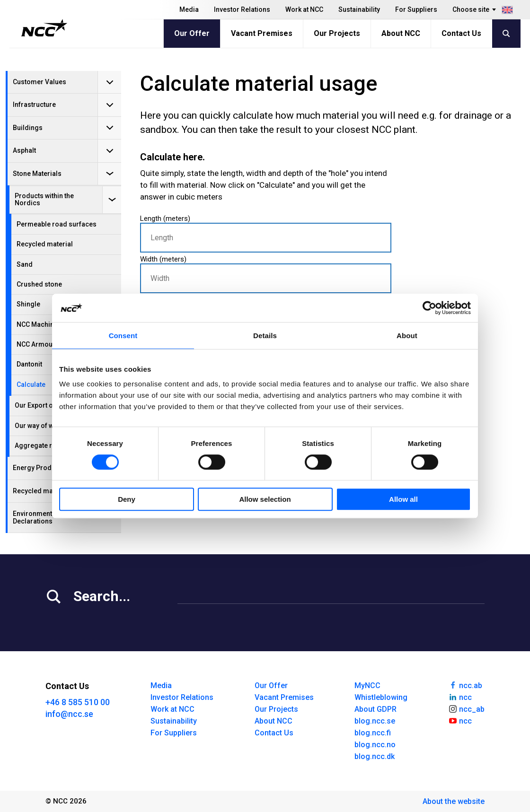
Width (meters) (266, 274)
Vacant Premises (262, 33)
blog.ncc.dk (375, 756)
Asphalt (24, 150)
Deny (127, 499)
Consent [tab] (123, 336)
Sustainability (359, 9)
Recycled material (45, 244)
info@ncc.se (69, 714)
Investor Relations (242, 9)
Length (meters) (266, 233)
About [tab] (407, 336)
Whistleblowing (381, 697)
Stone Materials (37, 174)
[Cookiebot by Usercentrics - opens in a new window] (429, 308)
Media (189, 9)
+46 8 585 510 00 (78, 702)
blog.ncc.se (375, 721)
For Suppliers (416, 9)
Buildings (28, 128)
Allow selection (265, 499)
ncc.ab (465, 685)
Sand (25, 264)
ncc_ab (466, 708)
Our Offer (192, 33)
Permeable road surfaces (57, 224)
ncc (460, 697)
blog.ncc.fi (373, 733)
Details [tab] (265, 336)
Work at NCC (304, 9)
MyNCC (367, 685)
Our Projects (337, 33)
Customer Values (40, 82)
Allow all (403, 499)
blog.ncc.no (375, 745)
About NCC (401, 33)
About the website (454, 801)
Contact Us (461, 33)
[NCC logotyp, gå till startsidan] (44, 28)
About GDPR (375, 709)
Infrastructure (34, 105)
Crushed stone (39, 284)
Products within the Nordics (44, 199)
